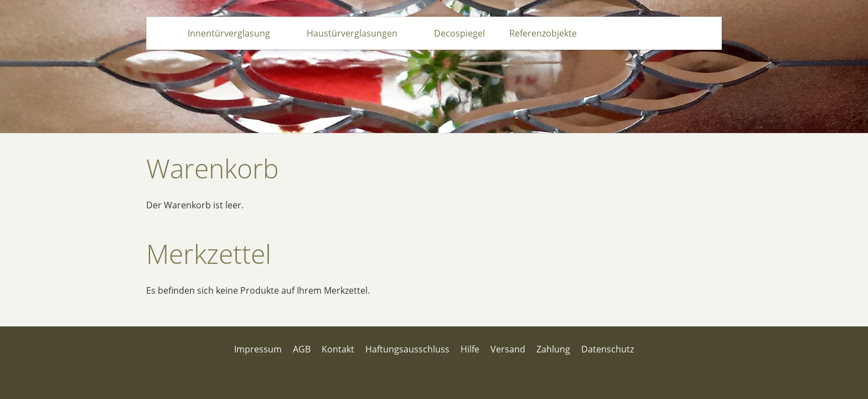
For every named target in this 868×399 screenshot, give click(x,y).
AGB (302, 349)
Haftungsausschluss (407, 349)
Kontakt (338, 349)
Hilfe (470, 349)
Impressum (258, 349)
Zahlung (553, 349)
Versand (508, 349)
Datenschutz (608, 349)
